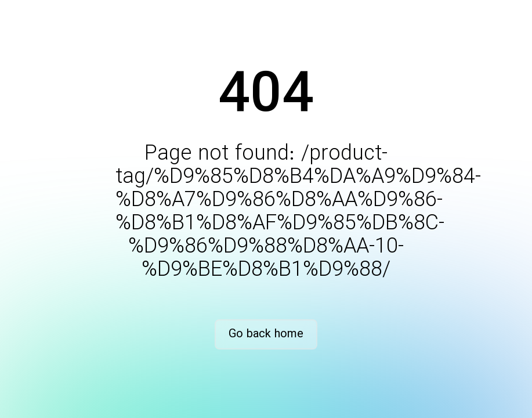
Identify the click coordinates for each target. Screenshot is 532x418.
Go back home (266, 334)
